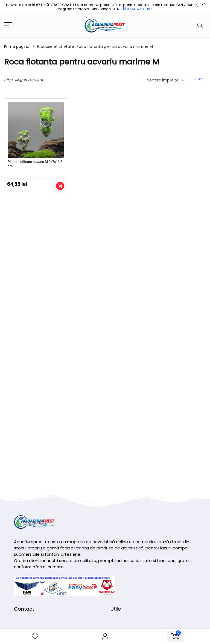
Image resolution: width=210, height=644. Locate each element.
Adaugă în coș (60, 186)
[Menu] (8, 26)
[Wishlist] (35, 636)
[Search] (200, 26)
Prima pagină (17, 46)
